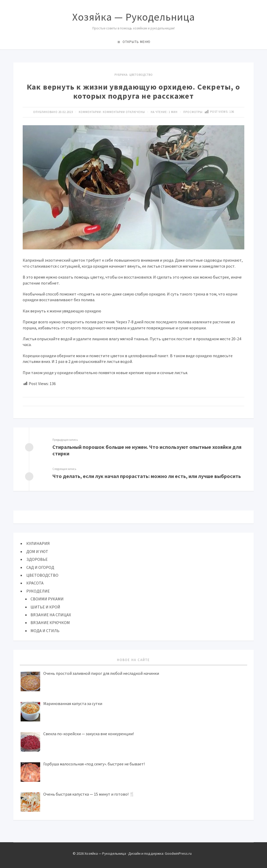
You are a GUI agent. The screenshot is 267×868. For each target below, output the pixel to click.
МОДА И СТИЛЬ (45, 631)
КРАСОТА (35, 583)
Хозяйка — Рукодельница (133, 17)
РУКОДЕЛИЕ (38, 591)
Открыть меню (136, 42)
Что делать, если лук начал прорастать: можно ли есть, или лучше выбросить (147, 476)
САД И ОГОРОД (40, 567)
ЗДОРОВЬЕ (37, 559)
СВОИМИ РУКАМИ (47, 599)
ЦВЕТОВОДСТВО (141, 75)
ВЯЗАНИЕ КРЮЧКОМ (50, 622)
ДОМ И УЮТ (37, 551)
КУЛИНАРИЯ (38, 543)
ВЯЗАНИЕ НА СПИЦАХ (51, 615)
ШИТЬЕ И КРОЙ (45, 607)
